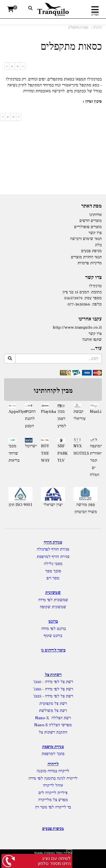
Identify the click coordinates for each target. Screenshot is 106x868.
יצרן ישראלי (53, 505)
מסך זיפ (53, 578)
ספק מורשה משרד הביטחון (86, 508)
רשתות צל (53, 675)
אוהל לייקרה (53, 785)
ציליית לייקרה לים (53, 793)
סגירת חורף (53, 542)
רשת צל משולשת (53, 711)
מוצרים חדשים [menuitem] (91, 221)
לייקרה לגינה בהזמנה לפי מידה (53, 778)
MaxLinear (94, 412)
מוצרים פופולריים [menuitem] (88, 227)
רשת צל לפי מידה (59, 682)
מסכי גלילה (53, 564)
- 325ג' (39, 696)
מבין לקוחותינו (53, 391)
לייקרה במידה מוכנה (53, 771)
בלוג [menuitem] (98, 245)
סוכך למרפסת (53, 754)
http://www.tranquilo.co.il (77, 327)
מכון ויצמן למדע (61, 419)
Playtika (45, 412)
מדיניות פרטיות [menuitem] (90, 263)
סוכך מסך (53, 571)
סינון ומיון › (92, 102)
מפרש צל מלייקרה (53, 800)
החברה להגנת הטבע (29, 419)
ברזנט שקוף (53, 636)
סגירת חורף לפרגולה (53, 549)
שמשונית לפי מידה (53, 600)
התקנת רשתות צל (53, 732)
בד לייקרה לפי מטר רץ (53, 807)
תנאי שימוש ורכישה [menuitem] (86, 239)
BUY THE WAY (45, 453)
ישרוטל (29, 446)
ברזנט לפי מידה (53, 629)
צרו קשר (95, 334)
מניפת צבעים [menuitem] (91, 251)
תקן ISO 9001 (20, 505)
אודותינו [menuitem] (96, 215)
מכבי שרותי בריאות (12, 453)
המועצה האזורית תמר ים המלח (94, 460)
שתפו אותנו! (92, 340)
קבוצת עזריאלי (77, 415)
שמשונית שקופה (53, 607)
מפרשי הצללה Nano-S (53, 725)
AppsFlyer (12, 412)
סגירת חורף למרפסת (53, 557)
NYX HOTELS (77, 450)
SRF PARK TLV (61, 453)
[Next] (12, 66)
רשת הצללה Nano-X (53, 718)
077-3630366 (79, 304)
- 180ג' (39, 689)
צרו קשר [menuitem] (95, 233)
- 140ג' (39, 682)
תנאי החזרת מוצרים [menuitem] (86, 257)
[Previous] (18, 66)
